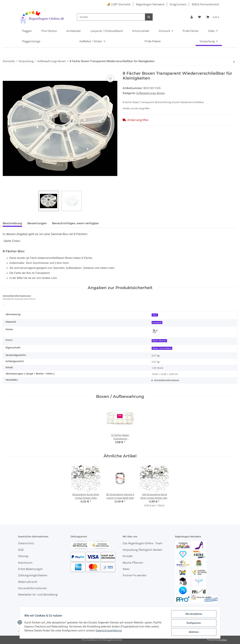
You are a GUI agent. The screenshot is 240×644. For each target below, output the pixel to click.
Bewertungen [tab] (37, 223)
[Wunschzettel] (199, 17)
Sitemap (23, 556)
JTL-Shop (223, 640)
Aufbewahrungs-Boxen (151, 93)
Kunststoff (157, 323)
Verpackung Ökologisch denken (143, 550)
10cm (155, 315)
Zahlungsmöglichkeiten (33, 575)
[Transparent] (155, 331)
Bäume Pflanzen (133, 563)
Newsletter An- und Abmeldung (38, 595)
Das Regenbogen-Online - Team (143, 543)
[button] (192, 17)
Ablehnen (193, 632)
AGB (21, 550)
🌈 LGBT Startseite (119, 4)
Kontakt (128, 556)
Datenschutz (26, 543)
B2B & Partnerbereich (206, 4)
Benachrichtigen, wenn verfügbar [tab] (75, 223)
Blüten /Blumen (159, 341)
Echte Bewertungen (30, 569)
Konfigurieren (193, 623)
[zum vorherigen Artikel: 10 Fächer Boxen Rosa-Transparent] (234, 62)
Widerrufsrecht (28, 582)
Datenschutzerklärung (109, 631)
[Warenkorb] (213, 17)
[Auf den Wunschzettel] (110, 79)
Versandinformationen (32, 588)
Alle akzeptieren (193, 615)
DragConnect (178, 4)
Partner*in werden (135, 575)
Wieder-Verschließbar (162, 348)
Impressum (25, 563)
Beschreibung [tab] (12, 223)
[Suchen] (111, 17)
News (126, 569)
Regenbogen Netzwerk (150, 4)
